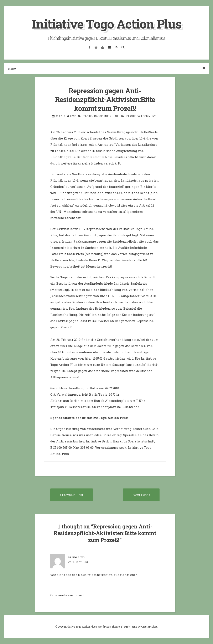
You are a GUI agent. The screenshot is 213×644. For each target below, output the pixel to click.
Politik (87, 116)
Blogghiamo (129, 627)
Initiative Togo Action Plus (107, 24)
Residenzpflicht (124, 116)
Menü (107, 68)
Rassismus (102, 116)
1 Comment (148, 116)
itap (73, 116)
